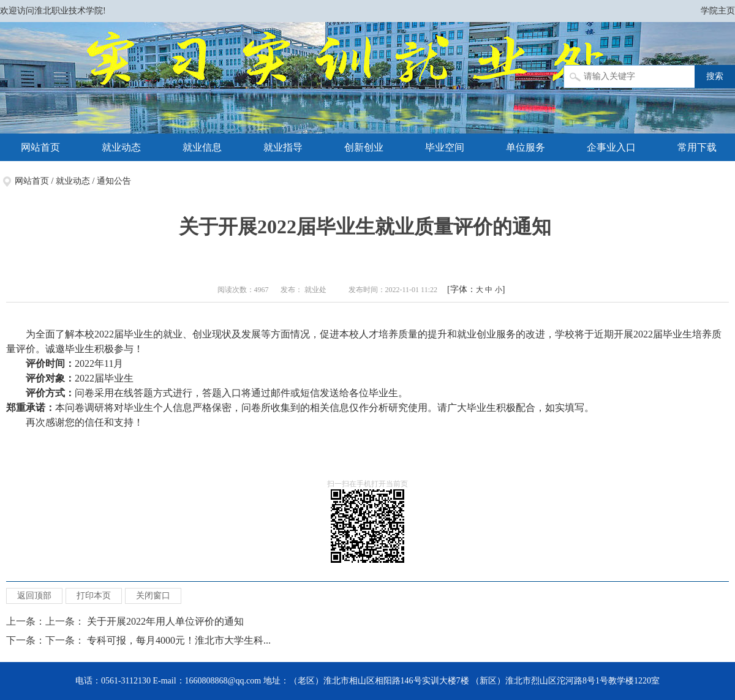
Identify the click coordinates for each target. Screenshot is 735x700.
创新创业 (364, 147)
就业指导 (283, 147)
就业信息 (202, 147)
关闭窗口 (153, 596)
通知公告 (114, 181)
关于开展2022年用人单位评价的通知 (168, 621)
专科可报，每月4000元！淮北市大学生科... (179, 640)
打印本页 (94, 596)
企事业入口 (611, 147)
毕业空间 (445, 147)
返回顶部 (34, 596)
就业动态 (121, 147)
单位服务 (526, 147)
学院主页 (718, 11)
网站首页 (40, 147)
